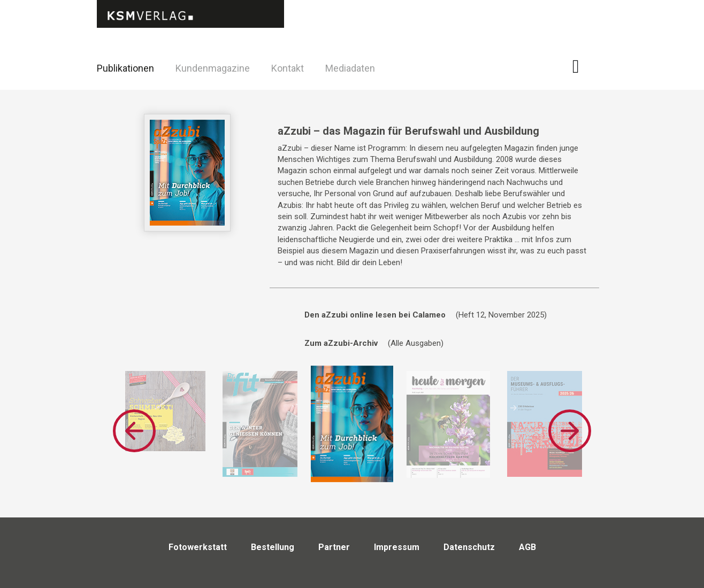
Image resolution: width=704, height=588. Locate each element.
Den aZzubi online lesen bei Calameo (375, 315)
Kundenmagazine (213, 68)
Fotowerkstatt (198, 547)
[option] (165, 411)
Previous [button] (134, 431)
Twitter (609, 82)
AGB (527, 547)
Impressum (397, 547)
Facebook (582, 67)
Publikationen (125, 68)
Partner (334, 547)
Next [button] (570, 431)
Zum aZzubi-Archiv (341, 343)
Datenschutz (469, 547)
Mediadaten (350, 68)
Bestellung (273, 547)
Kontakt (288, 68)
